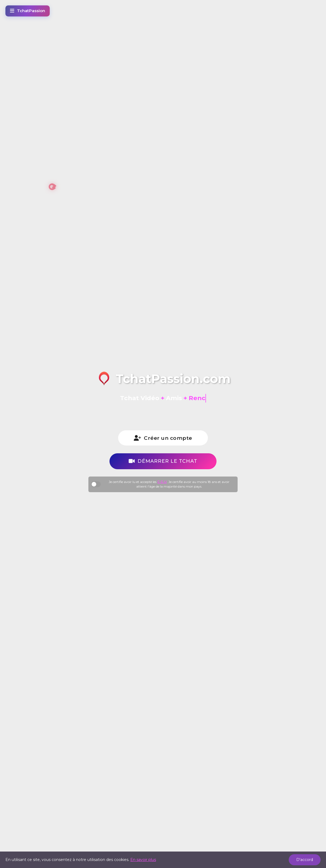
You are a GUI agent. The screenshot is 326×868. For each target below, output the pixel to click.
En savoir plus (143, 860)
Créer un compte (163, 438)
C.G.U (162, 481)
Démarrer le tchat (163, 460)
